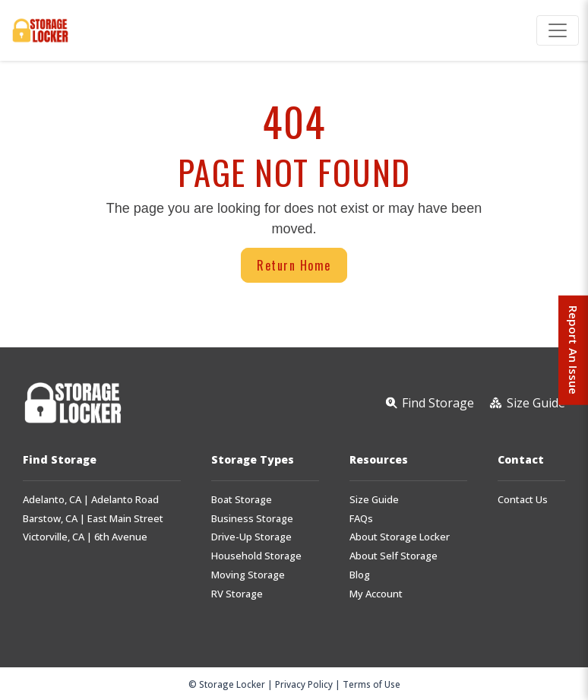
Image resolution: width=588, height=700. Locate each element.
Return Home (294, 265)
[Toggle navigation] (558, 30)
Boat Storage (242, 500)
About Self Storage (394, 556)
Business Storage (252, 519)
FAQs (361, 519)
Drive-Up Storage (251, 537)
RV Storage (237, 594)
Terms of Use (371, 684)
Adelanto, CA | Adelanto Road (91, 500)
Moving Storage (248, 575)
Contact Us (523, 500)
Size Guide (374, 500)
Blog (360, 575)
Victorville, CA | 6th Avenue (85, 537)
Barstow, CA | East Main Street (93, 519)
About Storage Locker (400, 537)
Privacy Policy (304, 684)
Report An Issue (572, 350)
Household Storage (256, 556)
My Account (376, 594)
